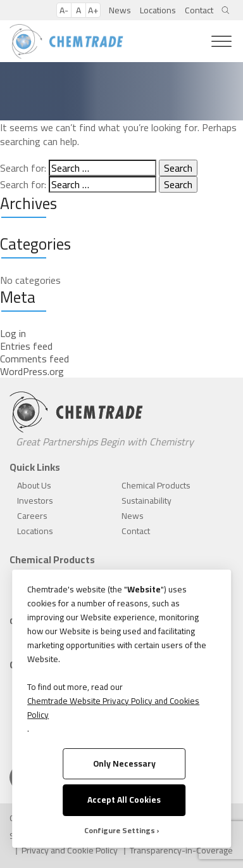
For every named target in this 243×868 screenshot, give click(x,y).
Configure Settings (120, 831)
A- (64, 10)
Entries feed (26, 346)
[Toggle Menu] (221, 41)
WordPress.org (32, 371)
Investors (35, 501)
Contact (199, 10)
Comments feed (34, 359)
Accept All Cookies (124, 800)
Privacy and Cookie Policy (70, 850)
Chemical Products (156, 485)
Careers (32, 516)
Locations (158, 10)
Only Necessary (124, 763)
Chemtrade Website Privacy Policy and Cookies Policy (113, 708)
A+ (93, 10)
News (120, 10)
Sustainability (146, 501)
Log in (13, 333)
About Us (34, 485)
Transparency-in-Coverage (181, 850)
